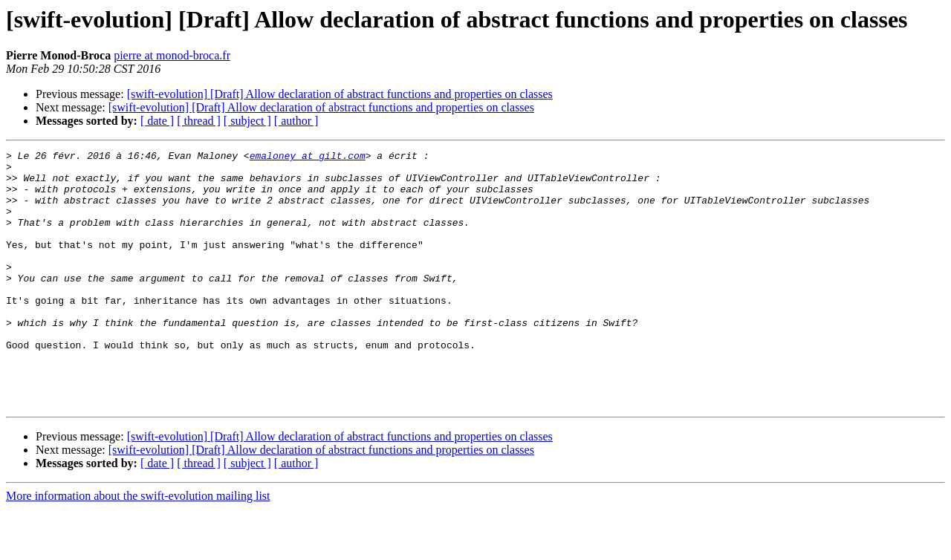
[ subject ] (247, 121)
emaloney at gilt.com (308, 157)
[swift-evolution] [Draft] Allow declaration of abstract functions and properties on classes (340, 94)
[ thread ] (199, 121)
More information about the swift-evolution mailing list (138, 547)
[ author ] (296, 121)
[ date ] (157, 121)
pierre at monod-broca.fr (172, 55)
